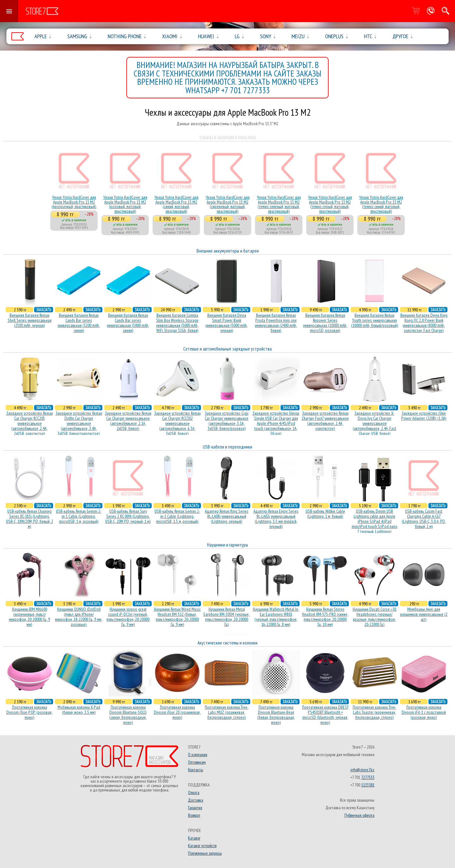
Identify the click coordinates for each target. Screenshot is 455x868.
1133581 (368, 785)
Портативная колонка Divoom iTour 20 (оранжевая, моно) (177, 712)
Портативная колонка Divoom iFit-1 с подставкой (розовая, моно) (424, 712)
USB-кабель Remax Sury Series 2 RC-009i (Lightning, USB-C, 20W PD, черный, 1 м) (128, 516)
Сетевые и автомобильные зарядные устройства (227, 349)
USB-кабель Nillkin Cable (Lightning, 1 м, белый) (325, 514)
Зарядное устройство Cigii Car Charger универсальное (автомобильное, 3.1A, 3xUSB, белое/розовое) (227, 421)
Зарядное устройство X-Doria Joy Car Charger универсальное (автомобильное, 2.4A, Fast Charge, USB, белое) (374, 423)
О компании (198, 755)
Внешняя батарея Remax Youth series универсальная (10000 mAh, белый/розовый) (375, 320)
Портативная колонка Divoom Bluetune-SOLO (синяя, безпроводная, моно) (128, 715)
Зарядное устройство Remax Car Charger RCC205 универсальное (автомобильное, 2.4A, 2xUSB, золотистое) (30, 423)
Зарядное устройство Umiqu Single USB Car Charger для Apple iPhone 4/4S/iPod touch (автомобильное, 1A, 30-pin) (276, 423)
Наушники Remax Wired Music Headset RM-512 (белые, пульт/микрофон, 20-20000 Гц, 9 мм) (177, 617)
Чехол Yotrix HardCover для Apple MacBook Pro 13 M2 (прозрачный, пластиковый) (74, 202)
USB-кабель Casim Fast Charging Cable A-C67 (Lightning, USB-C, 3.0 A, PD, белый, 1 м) (424, 519)
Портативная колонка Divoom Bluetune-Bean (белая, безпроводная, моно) (276, 715)
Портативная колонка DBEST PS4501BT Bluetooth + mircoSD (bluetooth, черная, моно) (325, 715)
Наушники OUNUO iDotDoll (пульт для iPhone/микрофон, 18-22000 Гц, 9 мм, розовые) (79, 617)
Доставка (196, 800)
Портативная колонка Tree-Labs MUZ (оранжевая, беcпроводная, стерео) (227, 712)
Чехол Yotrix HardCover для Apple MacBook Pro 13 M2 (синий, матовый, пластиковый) (176, 204)
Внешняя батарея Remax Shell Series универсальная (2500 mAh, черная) (30, 320)
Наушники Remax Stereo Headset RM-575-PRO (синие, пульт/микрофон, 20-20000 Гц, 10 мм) (325, 617)
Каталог (194, 838)
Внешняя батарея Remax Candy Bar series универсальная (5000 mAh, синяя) (128, 323)
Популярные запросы (205, 853)
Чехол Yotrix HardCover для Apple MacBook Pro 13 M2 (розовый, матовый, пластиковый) (125, 204)
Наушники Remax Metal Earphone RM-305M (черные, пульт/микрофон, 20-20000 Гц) (227, 617)
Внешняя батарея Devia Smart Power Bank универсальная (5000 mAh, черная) (227, 323)
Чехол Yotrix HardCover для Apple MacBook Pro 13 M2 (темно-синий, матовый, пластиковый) (381, 204)
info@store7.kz (362, 770)
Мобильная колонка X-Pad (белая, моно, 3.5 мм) (79, 710)
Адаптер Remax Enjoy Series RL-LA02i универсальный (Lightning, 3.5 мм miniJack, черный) (276, 519)
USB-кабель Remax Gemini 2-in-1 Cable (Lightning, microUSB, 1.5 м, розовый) (177, 516)
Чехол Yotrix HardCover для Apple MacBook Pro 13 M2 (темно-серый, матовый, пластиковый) (330, 204)
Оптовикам (197, 762)
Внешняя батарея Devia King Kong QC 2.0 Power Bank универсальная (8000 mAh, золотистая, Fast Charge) (424, 323)
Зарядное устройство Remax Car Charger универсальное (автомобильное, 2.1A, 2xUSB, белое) (128, 421)
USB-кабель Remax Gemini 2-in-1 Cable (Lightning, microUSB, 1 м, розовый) (79, 516)
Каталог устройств (202, 846)
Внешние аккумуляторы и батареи (228, 251)
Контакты (196, 770)
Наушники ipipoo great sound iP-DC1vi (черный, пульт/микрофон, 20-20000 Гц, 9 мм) (128, 617)
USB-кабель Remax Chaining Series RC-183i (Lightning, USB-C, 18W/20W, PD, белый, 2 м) (30, 519)
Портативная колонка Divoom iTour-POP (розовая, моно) (29, 712)
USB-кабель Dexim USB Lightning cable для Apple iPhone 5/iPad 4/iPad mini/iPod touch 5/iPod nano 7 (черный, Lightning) (375, 521)
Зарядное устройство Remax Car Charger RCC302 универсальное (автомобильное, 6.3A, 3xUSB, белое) (177, 423)
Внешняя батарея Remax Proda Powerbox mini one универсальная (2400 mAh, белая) (276, 323)
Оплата (194, 792)
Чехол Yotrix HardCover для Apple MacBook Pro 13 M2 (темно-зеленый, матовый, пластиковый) (279, 204)
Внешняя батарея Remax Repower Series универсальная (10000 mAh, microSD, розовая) (325, 323)
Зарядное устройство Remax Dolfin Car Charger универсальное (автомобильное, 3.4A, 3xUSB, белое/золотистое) (79, 423)
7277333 (368, 777)
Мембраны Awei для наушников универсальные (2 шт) (424, 614)
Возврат (194, 815)
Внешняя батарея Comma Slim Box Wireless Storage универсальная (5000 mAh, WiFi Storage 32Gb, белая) (177, 323)
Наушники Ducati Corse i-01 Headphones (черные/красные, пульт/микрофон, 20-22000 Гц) (375, 617)
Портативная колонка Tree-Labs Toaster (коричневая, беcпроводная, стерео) (374, 712)
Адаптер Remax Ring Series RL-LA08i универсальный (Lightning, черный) (227, 516)
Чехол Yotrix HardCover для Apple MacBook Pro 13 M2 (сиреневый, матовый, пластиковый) (228, 204)
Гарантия (195, 808)
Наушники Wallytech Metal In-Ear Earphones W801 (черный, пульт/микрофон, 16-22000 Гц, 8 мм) (276, 617)
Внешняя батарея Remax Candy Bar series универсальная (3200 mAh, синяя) (79, 323)
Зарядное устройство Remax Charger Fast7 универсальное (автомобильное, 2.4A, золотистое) (325, 421)
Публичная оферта (359, 815)
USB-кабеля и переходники (227, 447)
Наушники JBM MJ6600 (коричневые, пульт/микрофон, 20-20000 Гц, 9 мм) (29, 617)
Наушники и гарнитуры (227, 545)
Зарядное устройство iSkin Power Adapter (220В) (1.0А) (424, 416)
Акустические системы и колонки (227, 643)
